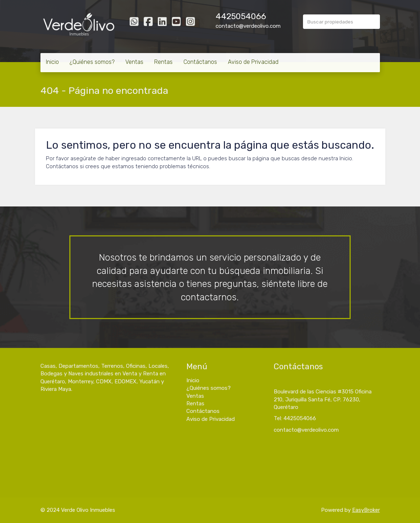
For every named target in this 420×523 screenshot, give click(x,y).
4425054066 (241, 16)
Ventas (134, 62)
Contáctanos (200, 62)
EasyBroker (366, 510)
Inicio (52, 62)
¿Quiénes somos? (92, 62)
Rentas (163, 62)
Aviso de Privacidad (253, 62)
